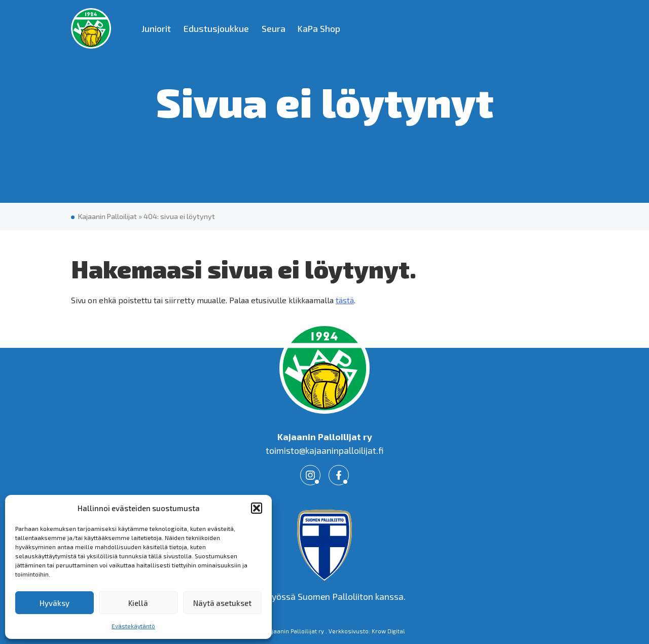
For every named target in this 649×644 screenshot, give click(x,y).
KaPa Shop (319, 28)
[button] (257, 508)
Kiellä (138, 603)
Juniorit (156, 28)
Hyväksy (55, 603)
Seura (274, 28)
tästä (345, 300)
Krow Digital (388, 631)
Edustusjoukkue (216, 28)
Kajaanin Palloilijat (107, 216)
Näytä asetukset (222, 603)
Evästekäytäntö (133, 626)
